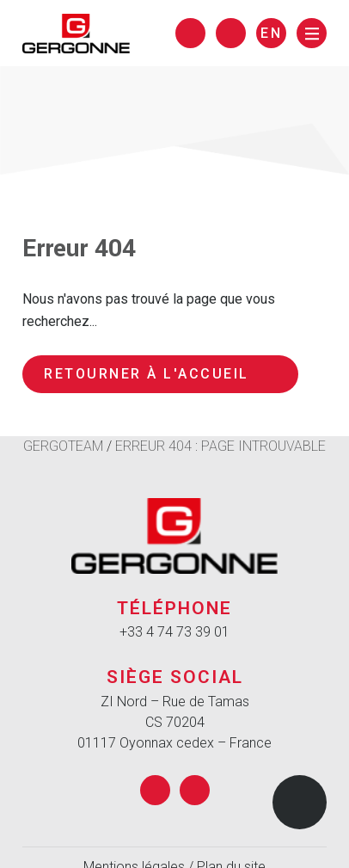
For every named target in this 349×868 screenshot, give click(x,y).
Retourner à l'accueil (160, 374)
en (271, 33)
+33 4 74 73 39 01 (174, 632)
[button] (300, 802)
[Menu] (312, 33)
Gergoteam (63, 446)
